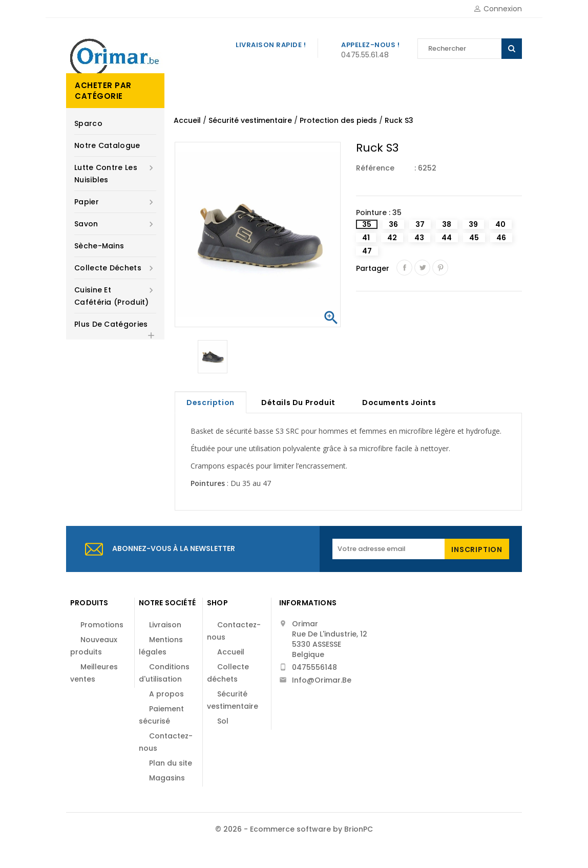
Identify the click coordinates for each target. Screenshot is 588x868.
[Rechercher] (470, 49)
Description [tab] (211, 403)
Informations (308, 603)
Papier (115, 202)
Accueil (231, 652)
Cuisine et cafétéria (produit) (115, 295)
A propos (166, 694)
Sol (223, 721)
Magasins (167, 778)
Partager (404, 268)
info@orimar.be (322, 680)
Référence (375, 168)
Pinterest (440, 268)
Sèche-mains (99, 246)
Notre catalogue (107, 145)
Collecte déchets (115, 268)
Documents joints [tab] (399, 403)
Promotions (102, 625)
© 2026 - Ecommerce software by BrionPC (294, 829)
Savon (115, 224)
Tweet (422, 268)
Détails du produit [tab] (298, 403)
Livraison (165, 625)
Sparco (88, 123)
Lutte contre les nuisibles (115, 173)
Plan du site (171, 763)
